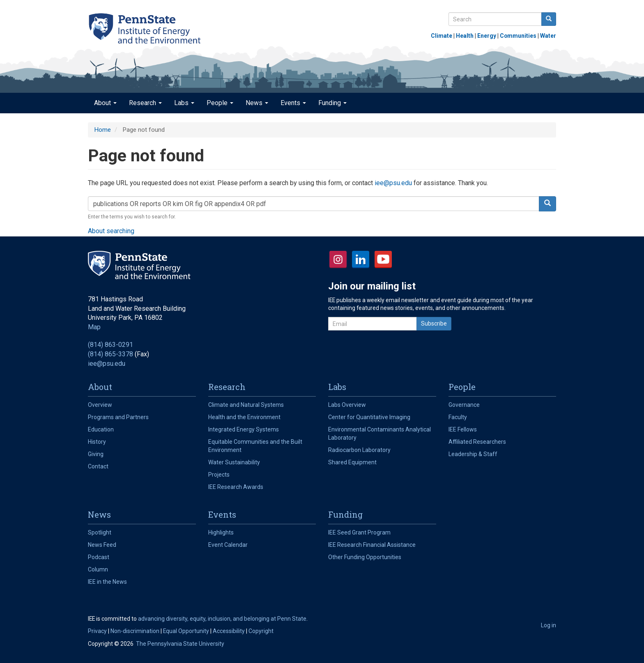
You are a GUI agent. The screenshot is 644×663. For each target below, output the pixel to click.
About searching (111, 231)
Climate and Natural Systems (246, 405)
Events (293, 103)
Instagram (338, 259)
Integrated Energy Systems (244, 429)
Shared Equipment (352, 462)
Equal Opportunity (186, 631)
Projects (219, 475)
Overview (100, 405)
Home (102, 130)
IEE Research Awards (236, 487)
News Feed (102, 545)
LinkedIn (361, 259)
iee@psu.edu (393, 183)
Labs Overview (347, 405)
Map (94, 327)
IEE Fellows (463, 429)
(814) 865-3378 (110, 354)
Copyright (261, 631)
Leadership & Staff (473, 454)
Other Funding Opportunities (365, 557)
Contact (98, 466)
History (97, 442)
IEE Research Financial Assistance (372, 545)
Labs (184, 103)
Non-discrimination (135, 631)
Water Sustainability (234, 462)
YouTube (383, 259)
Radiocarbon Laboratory (359, 450)
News (257, 103)
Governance (464, 405)
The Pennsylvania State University (180, 644)
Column (98, 569)
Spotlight (100, 532)
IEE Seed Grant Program (359, 532)
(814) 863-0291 (110, 345)
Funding (332, 103)
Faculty (458, 417)
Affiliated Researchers (477, 442)
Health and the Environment (244, 417)
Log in (549, 625)
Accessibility (229, 631)
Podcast (99, 557)
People (220, 103)
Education (101, 429)
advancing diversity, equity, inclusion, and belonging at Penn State (222, 619)
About (105, 103)
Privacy (97, 631)
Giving (96, 454)
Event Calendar (228, 545)
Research (145, 103)
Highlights (221, 532)
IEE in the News (107, 582)
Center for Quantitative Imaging (369, 417)
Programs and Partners (118, 417)
